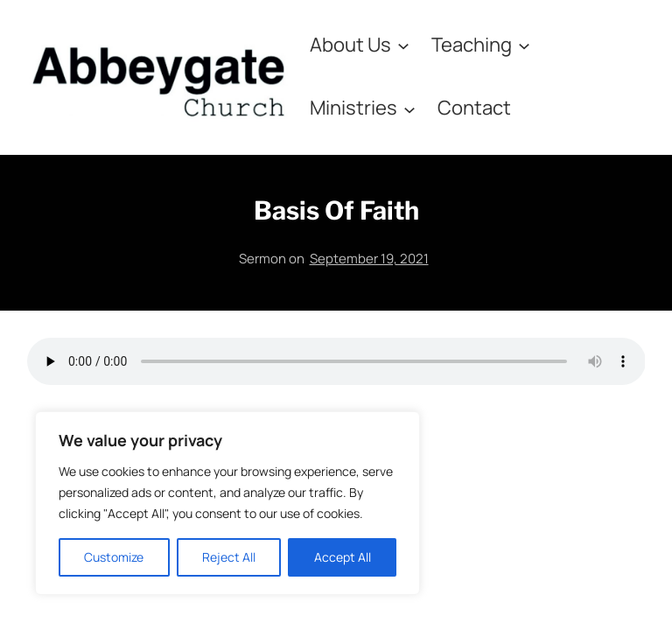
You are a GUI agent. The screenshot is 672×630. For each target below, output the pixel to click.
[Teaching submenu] (524, 45)
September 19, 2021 (369, 259)
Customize (114, 557)
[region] (227, 503)
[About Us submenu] (403, 45)
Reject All (229, 557)
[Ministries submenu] (409, 108)
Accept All (343, 557)
